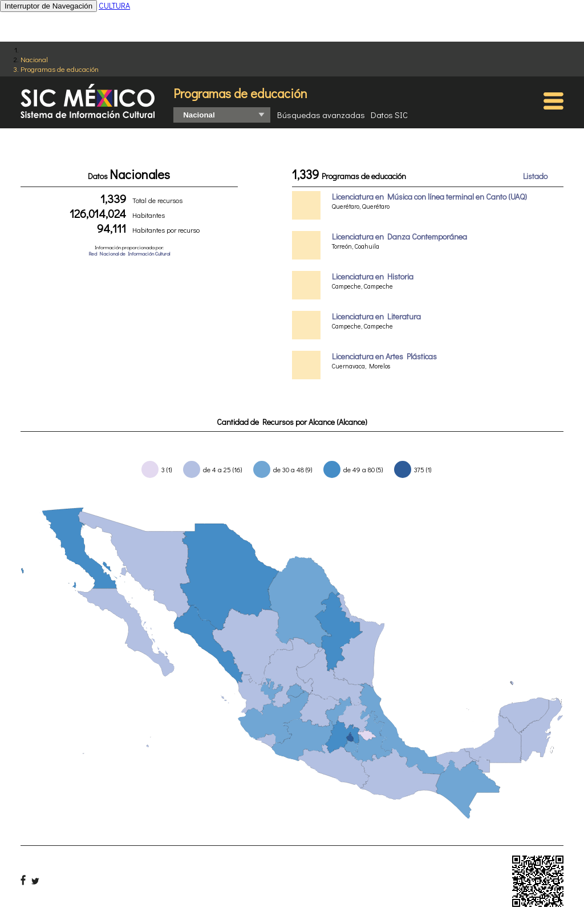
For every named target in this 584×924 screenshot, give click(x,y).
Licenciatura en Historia (373, 276)
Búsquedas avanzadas (321, 115)
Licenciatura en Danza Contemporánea (400, 236)
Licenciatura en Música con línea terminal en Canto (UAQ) (429, 196)
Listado (535, 176)
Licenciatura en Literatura (376, 316)
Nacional (34, 59)
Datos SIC (389, 115)
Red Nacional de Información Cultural (129, 254)
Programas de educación (60, 69)
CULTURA (114, 5)
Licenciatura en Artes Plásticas (384, 356)
